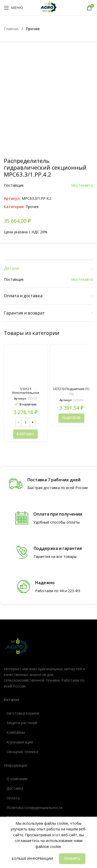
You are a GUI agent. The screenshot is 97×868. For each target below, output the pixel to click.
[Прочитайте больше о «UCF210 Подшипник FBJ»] (71, 341)
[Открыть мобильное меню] (13, 8)
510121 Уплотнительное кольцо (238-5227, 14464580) (26, 317)
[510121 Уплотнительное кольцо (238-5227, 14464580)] (26, 289)
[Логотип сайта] (49, 7)
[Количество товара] (26, 345)
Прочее (33, 29)
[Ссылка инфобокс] (48, 406)
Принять (72, 858)
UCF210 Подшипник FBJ (72, 312)
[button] (25, 357)
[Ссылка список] (48, 636)
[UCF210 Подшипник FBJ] (72, 289)
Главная (12, 29)
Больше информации (33, 858)
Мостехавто (82, 108)
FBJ (72, 317)
